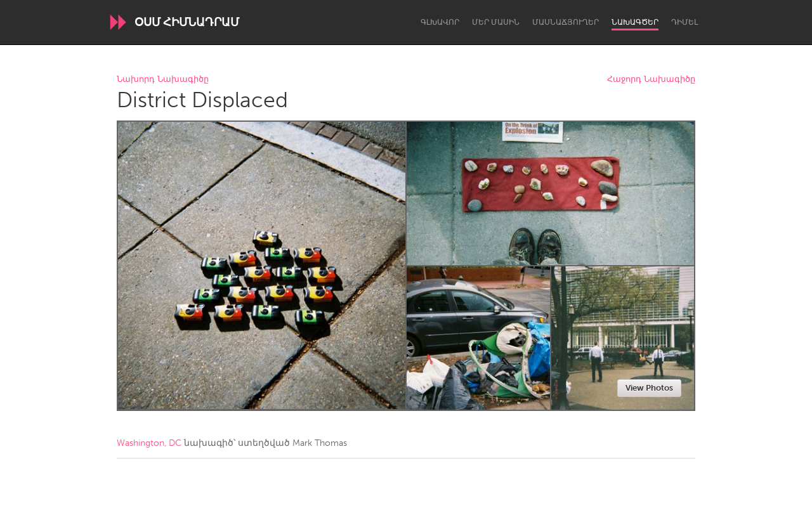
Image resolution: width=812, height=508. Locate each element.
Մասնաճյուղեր (566, 22)
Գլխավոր (440, 22)
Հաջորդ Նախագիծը (651, 80)
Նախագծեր (635, 22)
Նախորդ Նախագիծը (163, 80)
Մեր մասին (496, 22)
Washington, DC (149, 443)
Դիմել (684, 22)
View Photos (649, 388)
